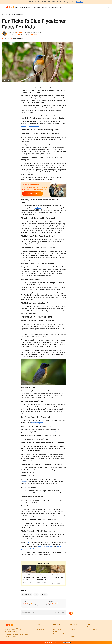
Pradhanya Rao (34, 34)
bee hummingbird (37, 423)
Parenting (36, 7)
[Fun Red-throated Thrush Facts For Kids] (58, 569)
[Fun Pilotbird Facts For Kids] (29, 569)
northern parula (34, 126)
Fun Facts (29, 7)
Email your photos (32, 194)
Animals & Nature (27, 575)
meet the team (58, 629)
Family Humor (45, 7)
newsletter (56, 632)
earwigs (23, 482)
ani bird (23, 126)
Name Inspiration (55, 7)
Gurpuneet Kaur (20, 33)
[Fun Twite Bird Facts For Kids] (44, 569)
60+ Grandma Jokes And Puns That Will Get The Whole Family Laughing (52, 2)
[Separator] (71, 613)
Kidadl (3, 14)
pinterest (73, 629)
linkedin (73, 634)
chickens (38, 208)
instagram (73, 632)
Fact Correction (61, 613)
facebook (73, 627)
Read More (80, 2)
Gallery (8, 81)
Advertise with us (41, 629)
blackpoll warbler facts (46, 547)
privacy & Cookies (92, 629)
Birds (36, 595)
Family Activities (19, 7)
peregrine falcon (54, 432)
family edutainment (59, 634)
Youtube (73, 636)
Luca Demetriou (17, 34)
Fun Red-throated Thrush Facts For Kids (58, 579)
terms (89, 627)
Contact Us (40, 627)
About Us (56, 627)
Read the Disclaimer (30, 613)
